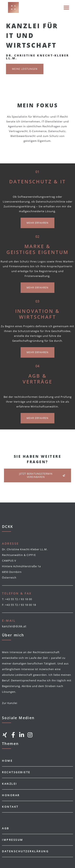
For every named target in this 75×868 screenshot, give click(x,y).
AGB (6, 828)
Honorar (11, 795)
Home (7, 761)
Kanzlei (10, 784)
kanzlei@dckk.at (14, 626)
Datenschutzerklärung (25, 851)
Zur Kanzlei (10, 703)
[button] (66, 7)
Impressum (13, 840)
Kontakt (10, 807)
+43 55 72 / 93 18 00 (19, 599)
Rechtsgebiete (16, 772)
